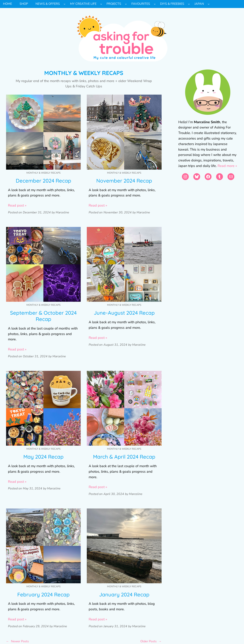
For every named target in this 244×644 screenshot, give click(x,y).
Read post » (17, 205)
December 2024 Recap (43, 181)
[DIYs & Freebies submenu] (189, 4)
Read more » (227, 166)
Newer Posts (17, 642)
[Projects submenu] (126, 4)
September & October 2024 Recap (43, 316)
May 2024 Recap (43, 457)
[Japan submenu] (209, 4)
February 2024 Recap (43, 595)
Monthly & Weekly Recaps (43, 173)
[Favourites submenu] (155, 4)
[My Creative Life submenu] (101, 4)
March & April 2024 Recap (124, 457)
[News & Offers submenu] (65, 4)
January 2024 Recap (124, 595)
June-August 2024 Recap (124, 313)
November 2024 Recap (124, 181)
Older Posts (151, 642)
